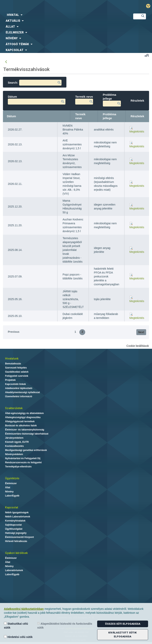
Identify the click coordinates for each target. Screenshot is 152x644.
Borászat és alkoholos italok (21, 426)
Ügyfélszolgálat (14, 529)
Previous (14, 332)
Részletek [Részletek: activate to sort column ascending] (137, 116)
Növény (9, 492)
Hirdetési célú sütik (18, 637)
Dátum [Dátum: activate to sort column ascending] (11, 116)
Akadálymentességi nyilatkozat (22, 392)
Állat (8, 487)
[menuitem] (63, 15)
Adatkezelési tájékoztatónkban (24, 609)
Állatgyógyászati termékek (20, 421)
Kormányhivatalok (15, 521)
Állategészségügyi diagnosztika (23, 417)
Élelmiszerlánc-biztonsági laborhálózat (27, 434)
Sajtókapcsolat (13, 525)
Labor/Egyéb (12, 496)
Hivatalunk (12, 359)
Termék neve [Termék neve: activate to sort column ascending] (80, 116)
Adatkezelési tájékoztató (19, 388)
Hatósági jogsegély (16, 533)
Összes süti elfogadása (123, 624)
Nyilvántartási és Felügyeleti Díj (23, 458)
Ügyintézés (12, 478)
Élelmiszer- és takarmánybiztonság (25, 430)
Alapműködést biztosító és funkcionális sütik (65, 626)
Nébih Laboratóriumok (18, 517)
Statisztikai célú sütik (16, 626)
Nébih (52, 6)
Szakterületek (14, 408)
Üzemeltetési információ (19, 396)
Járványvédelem (14, 438)
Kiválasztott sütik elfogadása (123, 635)
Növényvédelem (14, 454)
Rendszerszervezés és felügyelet (23, 462)
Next (141, 332)
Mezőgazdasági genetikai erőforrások (26, 450)
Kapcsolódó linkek (15, 384)
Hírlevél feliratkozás (16, 541)
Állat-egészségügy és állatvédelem (24, 413)
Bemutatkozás (13, 364)
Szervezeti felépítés (16, 368)
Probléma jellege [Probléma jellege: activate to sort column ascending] (109, 116)
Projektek (10, 380)
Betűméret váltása (147, 55)
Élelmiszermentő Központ (19, 537)
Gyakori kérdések (16, 553)
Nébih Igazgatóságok (17, 513)
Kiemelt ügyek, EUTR (17, 442)
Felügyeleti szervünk (17, 376)
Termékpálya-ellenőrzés (18, 467)
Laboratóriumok (14, 570)
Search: (35, 83)
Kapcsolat (12, 507)
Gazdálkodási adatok (17, 372)
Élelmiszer (11, 483)
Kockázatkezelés (14, 446)
